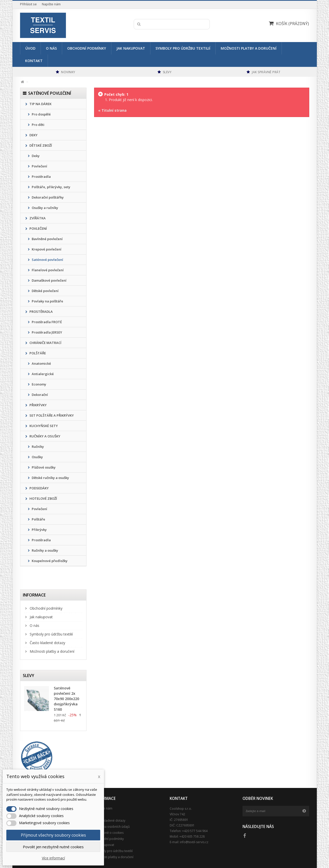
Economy (39, 384)
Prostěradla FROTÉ (46, 322)
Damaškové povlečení (49, 280)
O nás (51, 48)
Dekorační (39, 395)
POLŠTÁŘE (37, 353)
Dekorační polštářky (47, 197)
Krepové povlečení (46, 249)
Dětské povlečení (45, 291)
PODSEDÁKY (39, 488)
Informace (34, 595)
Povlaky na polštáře (47, 301)
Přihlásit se (28, 4)
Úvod (30, 48)
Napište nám (51, 4)
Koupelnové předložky (49, 561)
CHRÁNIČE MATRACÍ (45, 343)
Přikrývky (39, 530)
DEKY (33, 135)
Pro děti (38, 125)
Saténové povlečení (47, 260)
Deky (35, 156)
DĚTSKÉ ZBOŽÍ (40, 145)
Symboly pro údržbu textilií (183, 48)
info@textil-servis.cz (194, 842)
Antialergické (42, 374)
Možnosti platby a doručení (249, 48)
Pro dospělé (41, 114)
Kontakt (34, 61)
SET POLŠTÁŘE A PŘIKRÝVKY (51, 415)
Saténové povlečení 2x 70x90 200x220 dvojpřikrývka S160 (66, 699)
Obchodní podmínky (87, 48)
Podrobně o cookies (109, 833)
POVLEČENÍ (38, 228)
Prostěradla (41, 177)
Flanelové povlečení (47, 270)
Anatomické (41, 363)
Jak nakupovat (131, 48)
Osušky (37, 457)
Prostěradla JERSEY (47, 332)
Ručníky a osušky (45, 550)
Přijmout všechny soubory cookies (53, 835)
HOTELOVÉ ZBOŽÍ (43, 498)
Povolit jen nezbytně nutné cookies (53, 847)
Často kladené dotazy (47, 643)
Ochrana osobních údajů (112, 827)
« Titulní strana (112, 110)
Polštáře (38, 519)
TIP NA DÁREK (40, 104)
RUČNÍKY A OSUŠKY (45, 436)
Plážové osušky (43, 467)
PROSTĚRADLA (41, 312)
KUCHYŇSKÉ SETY (43, 426)
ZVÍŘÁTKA (37, 218)
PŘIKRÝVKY (38, 405)
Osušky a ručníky (45, 208)
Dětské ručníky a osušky (50, 478)
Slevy (29, 676)
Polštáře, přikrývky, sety (51, 187)
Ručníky (37, 447)
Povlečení (39, 166)
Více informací (53, 858)
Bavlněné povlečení (47, 239)
